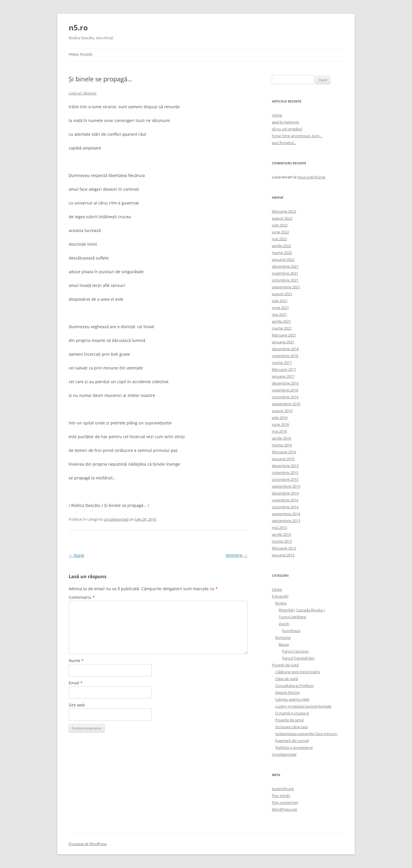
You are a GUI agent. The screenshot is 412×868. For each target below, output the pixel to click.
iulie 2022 (280, 225)
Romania (283, 637)
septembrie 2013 (286, 521)
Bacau (284, 644)
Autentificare (283, 789)
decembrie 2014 (285, 493)
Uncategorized (116, 519)
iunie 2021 (280, 308)
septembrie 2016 (286, 404)
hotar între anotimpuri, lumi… (297, 136)
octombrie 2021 (285, 280)
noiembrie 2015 (285, 473)
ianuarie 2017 (283, 376)
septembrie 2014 (286, 514)
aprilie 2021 (281, 321)
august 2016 (282, 411)
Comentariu (82, 597)
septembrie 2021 (286, 287)
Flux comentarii (285, 802)
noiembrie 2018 (285, 356)
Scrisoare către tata (292, 727)
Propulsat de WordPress (88, 844)
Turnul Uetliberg (292, 617)
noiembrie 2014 (285, 500)
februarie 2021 (284, 335)
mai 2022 (279, 239)
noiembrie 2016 (285, 390)
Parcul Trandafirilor (298, 658)
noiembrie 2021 (285, 273)
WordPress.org (284, 809)
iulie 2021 (280, 301)
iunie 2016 (280, 424)
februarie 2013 (284, 548)
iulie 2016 (280, 418)
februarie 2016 (284, 452)
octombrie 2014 (285, 507)
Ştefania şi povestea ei (294, 747)
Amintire (237, 555)
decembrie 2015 (285, 466)
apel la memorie (285, 122)
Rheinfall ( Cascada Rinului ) (302, 610)
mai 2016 (279, 431)
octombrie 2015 (285, 479)
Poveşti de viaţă (285, 665)
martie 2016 (282, 445)
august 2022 (282, 218)
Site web (77, 705)
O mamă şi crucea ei (292, 713)
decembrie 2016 (285, 383)
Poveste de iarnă (289, 720)
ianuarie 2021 (283, 342)
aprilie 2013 (281, 534)
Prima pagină (81, 55)
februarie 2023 (284, 211)
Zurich (284, 624)
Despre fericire (287, 692)
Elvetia (281, 603)
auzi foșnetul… (284, 143)
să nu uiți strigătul (287, 129)
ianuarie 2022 (283, 259)
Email (76, 683)
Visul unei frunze (311, 177)
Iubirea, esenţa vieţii (292, 699)
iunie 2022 (280, 232)
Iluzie (76, 555)
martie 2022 (282, 253)
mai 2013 (279, 528)
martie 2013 (282, 541)
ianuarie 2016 (283, 459)
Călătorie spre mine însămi (298, 672)
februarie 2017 (284, 369)
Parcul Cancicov (295, 651)
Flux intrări (281, 796)
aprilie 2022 (281, 246)
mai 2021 (279, 314)
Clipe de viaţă (287, 679)
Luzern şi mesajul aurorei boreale (303, 706)
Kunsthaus (291, 631)
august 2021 (282, 294)
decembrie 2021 (285, 266)
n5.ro (78, 27)
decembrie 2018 (285, 349)
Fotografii (280, 596)
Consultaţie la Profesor (295, 686)
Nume (76, 661)
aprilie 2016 (281, 438)
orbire (277, 115)
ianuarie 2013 (283, 555)
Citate (277, 589)
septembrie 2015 (286, 486)
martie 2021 (282, 328)
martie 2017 (282, 363)
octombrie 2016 (285, 397)
